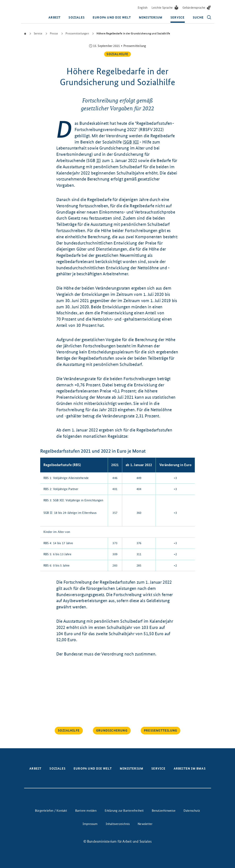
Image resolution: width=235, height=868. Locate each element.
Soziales (77, 18)
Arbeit (54, 18)
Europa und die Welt (112, 18)
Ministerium (151, 18)
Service (178, 18)
